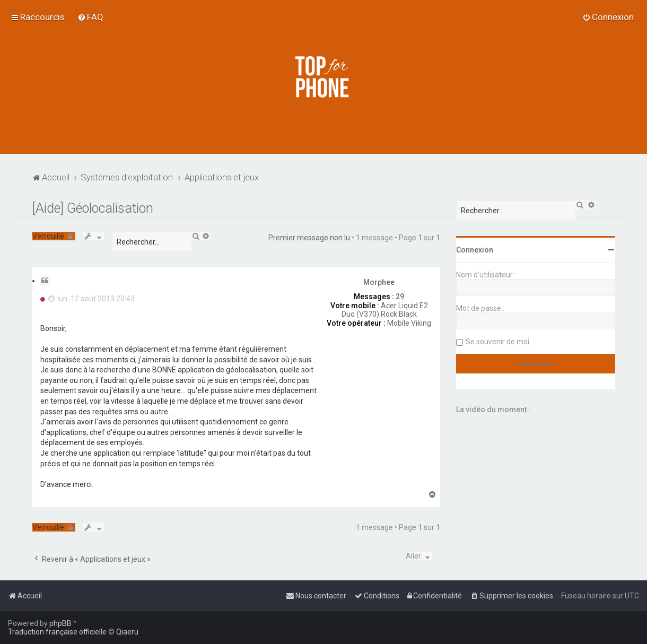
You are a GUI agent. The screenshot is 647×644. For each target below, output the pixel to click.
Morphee (379, 282)
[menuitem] (90, 17)
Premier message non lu (309, 238)
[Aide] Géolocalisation (93, 208)
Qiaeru (127, 632)
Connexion (475, 250)
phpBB (60, 623)
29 (400, 297)
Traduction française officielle (57, 632)
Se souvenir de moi (497, 342)
